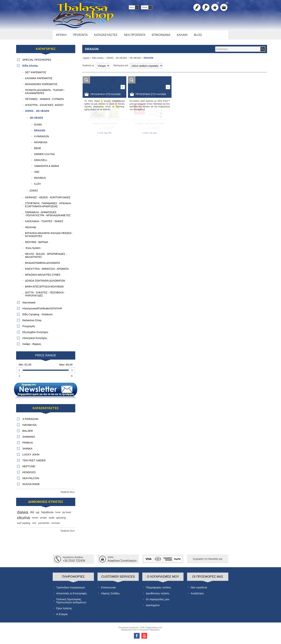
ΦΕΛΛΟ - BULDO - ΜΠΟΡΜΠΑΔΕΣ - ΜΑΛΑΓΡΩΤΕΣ (46, 257)
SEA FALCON (31, 480)
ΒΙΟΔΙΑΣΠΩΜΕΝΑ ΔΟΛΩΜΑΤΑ (43, 265)
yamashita (44, 525)
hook (58, 514)
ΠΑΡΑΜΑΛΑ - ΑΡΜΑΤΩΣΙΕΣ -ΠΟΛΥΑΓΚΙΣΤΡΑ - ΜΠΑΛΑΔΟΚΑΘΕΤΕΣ (48, 216)
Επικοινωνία (108, 589)
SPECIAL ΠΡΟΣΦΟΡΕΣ (37, 62)
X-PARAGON (41, 138)
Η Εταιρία (62, 616)
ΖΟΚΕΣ (34, 193)
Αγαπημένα (153, 607)
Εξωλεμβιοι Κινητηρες (35, 334)
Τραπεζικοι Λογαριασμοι (71, 589)
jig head (67, 514)
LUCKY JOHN (31, 456)
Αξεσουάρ (31, 229)
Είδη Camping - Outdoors (38, 316)
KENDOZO (29, 474)
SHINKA (27, 450)
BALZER (28, 433)
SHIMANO (29, 439)
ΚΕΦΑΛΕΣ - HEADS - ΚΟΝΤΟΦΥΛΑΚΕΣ (48, 199)
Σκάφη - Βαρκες (32, 346)
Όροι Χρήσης (64, 610)
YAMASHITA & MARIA (47, 168)
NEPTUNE (29, 468)
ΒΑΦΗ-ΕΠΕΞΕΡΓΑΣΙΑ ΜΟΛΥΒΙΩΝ (44, 289)
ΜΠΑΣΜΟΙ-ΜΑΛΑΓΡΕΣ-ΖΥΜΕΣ (43, 277)
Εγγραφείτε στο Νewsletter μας (208, 561)
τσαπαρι (55, 525)
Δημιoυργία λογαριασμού (197, 7)
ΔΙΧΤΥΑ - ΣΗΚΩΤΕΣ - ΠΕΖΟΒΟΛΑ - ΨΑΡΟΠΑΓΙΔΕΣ (45, 296)
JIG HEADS (134, 60)
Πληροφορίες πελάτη (158, 589)
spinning (61, 520)
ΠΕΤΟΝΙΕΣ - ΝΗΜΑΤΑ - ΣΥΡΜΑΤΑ (44, 101)
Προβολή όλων (68, 494)
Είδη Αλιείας (97, 60)
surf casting (24, 525)
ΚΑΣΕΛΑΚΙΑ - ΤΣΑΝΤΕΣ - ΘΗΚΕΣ (44, 223)
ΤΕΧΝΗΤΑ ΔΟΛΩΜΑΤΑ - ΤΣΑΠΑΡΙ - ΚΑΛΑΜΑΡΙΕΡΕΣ (45, 94)
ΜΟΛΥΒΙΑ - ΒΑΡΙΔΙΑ (37, 244)
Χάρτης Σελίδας (110, 595)
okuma (23, 520)
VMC (37, 174)
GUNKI (38, 127)
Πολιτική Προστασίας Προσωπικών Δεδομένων (71, 603)
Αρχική (85, 60)
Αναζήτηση (197, 595)
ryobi (52, 520)
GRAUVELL (41, 162)
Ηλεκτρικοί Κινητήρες (35, 340)
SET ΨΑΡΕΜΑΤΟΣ (36, 74)
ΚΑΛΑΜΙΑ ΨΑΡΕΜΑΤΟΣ (39, 80)
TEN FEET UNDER (34, 462)
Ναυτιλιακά (29, 304)
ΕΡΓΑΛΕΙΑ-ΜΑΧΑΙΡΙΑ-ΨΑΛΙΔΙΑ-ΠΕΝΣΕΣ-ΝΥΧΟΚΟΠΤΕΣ (49, 237)
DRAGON (40, 132)
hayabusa (47, 514)
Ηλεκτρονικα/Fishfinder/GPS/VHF (42, 310)
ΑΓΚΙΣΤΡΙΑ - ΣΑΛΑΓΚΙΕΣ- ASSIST (44, 107)
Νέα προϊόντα (199, 589)
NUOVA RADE (31, 486)
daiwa (23, 514)
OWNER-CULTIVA (44, 156)
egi (38, 514)
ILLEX (37, 186)
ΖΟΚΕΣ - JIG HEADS (116, 60)
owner (35, 520)
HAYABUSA (41, 144)
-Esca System (33, 250)
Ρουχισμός (29, 328)
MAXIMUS (40, 180)
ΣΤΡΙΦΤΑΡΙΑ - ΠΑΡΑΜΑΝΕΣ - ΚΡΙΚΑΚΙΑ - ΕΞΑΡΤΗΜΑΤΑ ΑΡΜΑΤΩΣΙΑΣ (49, 207)
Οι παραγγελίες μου (158, 601)
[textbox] (238, 51)
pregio (44, 520)
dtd (32, 514)
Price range (46, 357)
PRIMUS (28, 445)
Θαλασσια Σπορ (32, 322)
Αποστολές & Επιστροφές (72, 595)
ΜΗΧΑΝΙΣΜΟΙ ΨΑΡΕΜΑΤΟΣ (41, 86)
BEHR (38, 150)
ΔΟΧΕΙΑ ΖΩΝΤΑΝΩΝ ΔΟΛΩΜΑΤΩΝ (45, 283)
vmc (34, 525)
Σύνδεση (206, 7)
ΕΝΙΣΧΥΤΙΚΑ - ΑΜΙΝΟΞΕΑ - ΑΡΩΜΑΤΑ (47, 271)
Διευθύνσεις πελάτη (158, 595)
